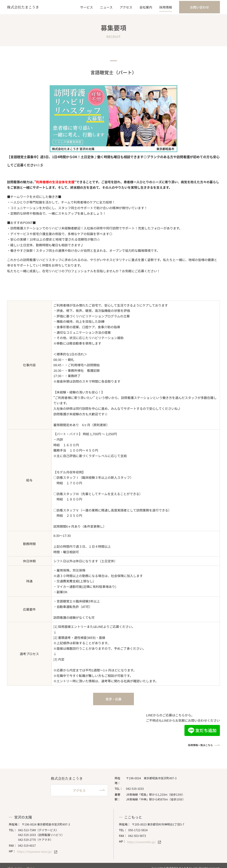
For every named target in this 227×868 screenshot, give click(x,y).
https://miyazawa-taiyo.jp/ (34, 851)
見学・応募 (113, 699)
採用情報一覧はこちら (200, 745)
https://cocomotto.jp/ (141, 842)
